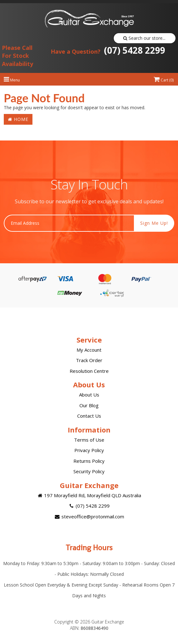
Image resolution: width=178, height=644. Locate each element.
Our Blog (89, 405)
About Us (89, 395)
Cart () (164, 80)
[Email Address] (69, 223)
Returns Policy (89, 461)
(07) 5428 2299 (108, 50)
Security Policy (89, 471)
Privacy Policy (89, 450)
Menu (12, 80)
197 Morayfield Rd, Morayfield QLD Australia (89, 495)
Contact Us (89, 416)
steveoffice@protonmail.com (89, 516)
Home (18, 119)
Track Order (89, 360)
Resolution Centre (89, 371)
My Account (89, 350)
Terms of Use (89, 440)
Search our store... (144, 38)
